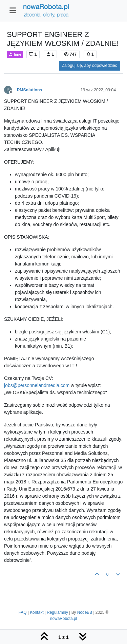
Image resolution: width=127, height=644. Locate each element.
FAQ (23, 612)
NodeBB (85, 612)
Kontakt (37, 612)
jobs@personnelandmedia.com (37, 385)
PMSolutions (29, 90)
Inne (15, 54)
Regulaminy (57, 612)
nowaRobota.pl (63, 619)
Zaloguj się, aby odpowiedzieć (90, 66)
